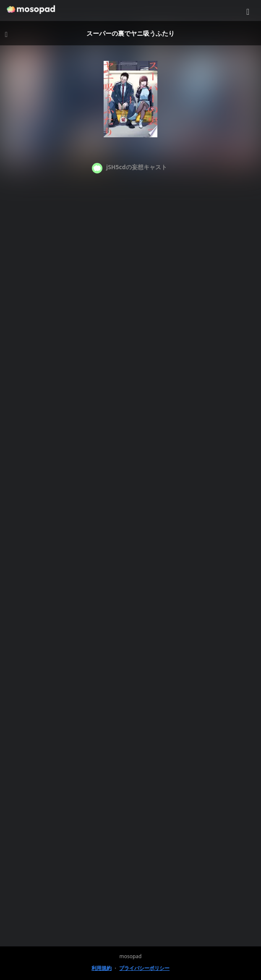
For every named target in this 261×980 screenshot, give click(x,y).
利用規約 (102, 968)
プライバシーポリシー (144, 968)
